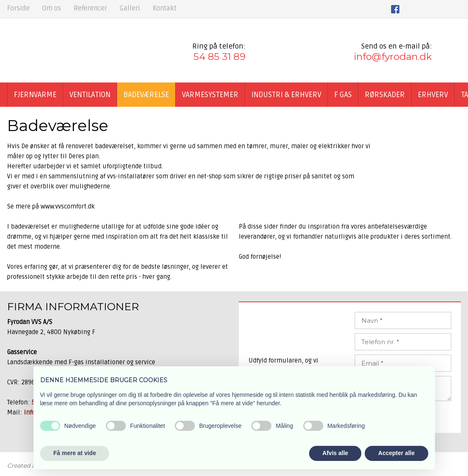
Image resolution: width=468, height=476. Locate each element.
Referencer (90, 8)
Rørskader (385, 95)
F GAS (343, 95)
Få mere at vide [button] (75, 453)
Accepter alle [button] (396, 453)
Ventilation (90, 95)
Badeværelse (146, 95)
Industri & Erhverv (286, 95)
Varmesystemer (210, 95)
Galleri (130, 8)
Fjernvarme (35, 95)
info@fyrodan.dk (393, 57)
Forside (18, 8)
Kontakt (165, 8)
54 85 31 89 (220, 57)
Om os (52, 8)
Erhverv (433, 95)
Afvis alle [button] (335, 453)
